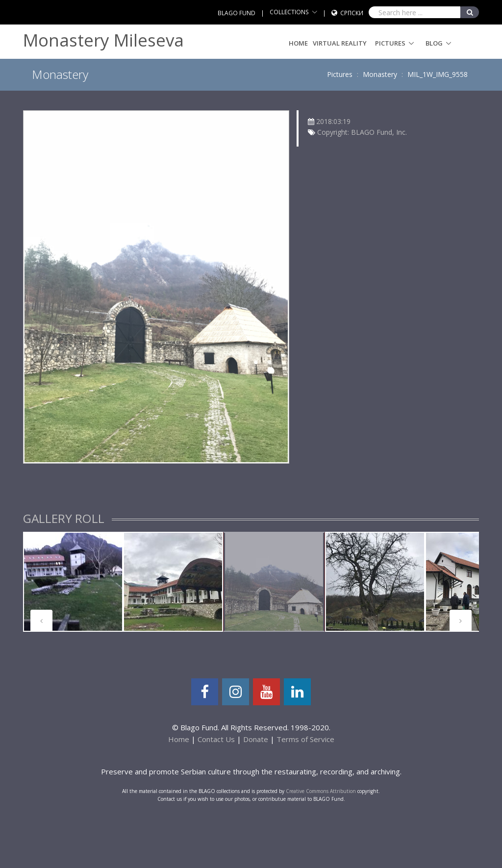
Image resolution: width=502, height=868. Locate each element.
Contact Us (216, 739)
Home (298, 43)
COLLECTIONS (289, 12)
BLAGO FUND (237, 13)
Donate (256, 739)
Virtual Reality (340, 43)
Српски (352, 13)
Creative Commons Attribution (321, 791)
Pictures (390, 43)
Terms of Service (305, 739)
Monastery (380, 74)
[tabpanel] (73, 582)
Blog (434, 43)
